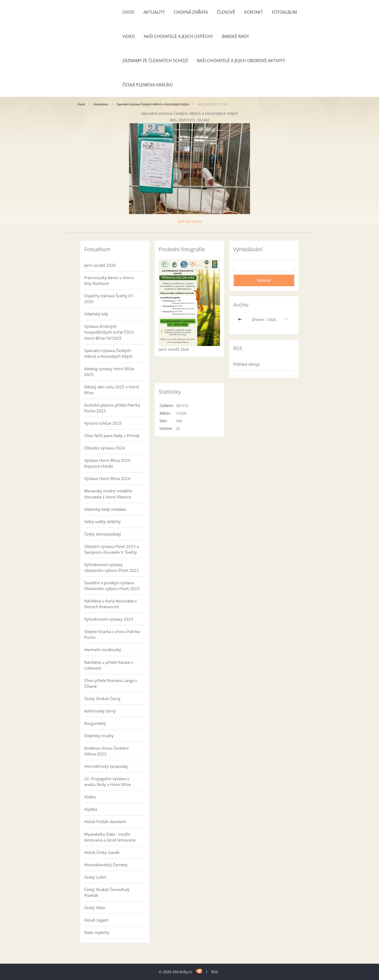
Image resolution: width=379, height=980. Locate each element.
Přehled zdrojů (246, 364)
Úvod (128, 12)
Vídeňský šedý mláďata (105, 509)
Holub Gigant (96, 920)
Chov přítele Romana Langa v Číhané (111, 683)
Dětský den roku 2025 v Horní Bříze (112, 390)
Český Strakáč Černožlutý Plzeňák (107, 892)
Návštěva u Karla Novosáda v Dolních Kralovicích (111, 604)
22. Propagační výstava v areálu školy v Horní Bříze (108, 781)
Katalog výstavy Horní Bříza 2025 (109, 372)
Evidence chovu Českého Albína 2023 (106, 751)
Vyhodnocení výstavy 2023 (109, 619)
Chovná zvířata (191, 12)
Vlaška (90, 797)
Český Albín (95, 908)
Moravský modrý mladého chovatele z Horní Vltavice (108, 494)
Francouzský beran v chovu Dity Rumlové (109, 280)
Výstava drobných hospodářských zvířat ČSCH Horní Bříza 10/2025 (109, 332)
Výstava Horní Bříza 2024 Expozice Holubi (107, 463)
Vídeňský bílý (96, 314)
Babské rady (235, 36)
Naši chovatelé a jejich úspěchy (178, 36)
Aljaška (91, 809)
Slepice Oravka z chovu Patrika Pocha (112, 634)
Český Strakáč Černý (102, 699)
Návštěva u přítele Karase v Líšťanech (109, 665)
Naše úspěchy (97, 932)
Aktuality (154, 12)
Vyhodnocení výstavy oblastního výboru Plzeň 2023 (111, 567)
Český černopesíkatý (103, 534)
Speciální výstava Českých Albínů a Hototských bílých (153, 104)
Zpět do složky (190, 221)
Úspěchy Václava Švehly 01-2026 (109, 299)
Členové (226, 12)
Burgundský (95, 723)
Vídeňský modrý (99, 736)
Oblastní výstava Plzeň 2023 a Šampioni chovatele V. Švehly (111, 549)
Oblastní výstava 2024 (104, 448)
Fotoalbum (284, 12)
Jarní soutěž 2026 (100, 265)
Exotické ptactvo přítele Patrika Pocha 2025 (112, 408)
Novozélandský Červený (106, 865)
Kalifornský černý (100, 711)
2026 (272, 320)
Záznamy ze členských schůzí (155, 61)
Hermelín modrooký (103, 650)
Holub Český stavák (102, 852)
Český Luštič (95, 877)
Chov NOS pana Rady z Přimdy (112, 435)
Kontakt (254, 12)
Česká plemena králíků (148, 85)
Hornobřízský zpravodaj (106, 766)
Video (129, 36)
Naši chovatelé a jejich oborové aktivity (241, 61)
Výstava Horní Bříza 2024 (107, 478)
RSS (215, 972)
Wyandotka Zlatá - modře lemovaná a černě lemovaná (110, 837)
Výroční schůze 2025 (103, 423)
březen (258, 320)
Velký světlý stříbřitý (103, 522)
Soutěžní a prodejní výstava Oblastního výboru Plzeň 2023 (112, 586)
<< (241, 320)
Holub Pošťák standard (105, 821)
